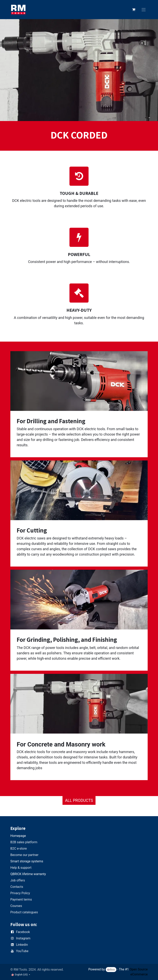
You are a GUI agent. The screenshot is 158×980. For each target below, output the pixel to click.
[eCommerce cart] (134, 10)
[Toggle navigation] (144, 10)
